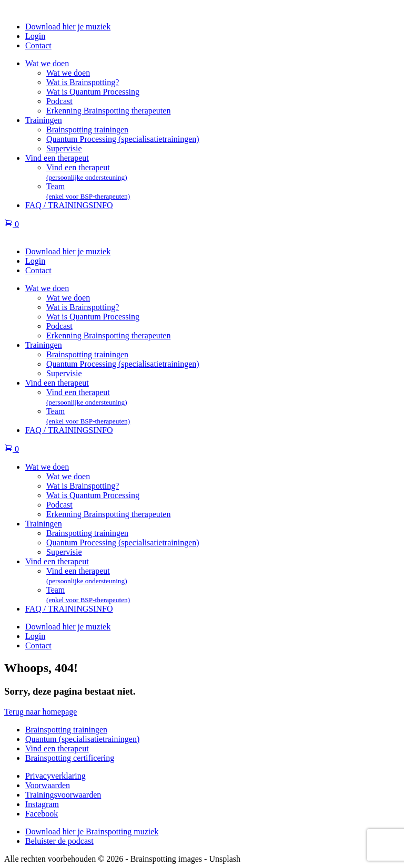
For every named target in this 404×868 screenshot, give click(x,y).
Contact (38, 45)
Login (35, 36)
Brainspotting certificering (70, 758)
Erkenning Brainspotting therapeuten (108, 111)
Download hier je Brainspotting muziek (92, 831)
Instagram (42, 804)
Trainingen (44, 120)
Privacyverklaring (55, 776)
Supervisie (64, 148)
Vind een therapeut (57, 158)
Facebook (42, 814)
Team (88, 191)
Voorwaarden (48, 785)
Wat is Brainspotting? (83, 82)
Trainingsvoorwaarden (63, 795)
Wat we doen (47, 63)
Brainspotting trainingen (87, 130)
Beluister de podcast (59, 841)
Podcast (59, 101)
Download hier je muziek (68, 27)
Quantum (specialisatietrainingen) (82, 739)
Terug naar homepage (41, 712)
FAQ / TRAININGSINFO (69, 205)
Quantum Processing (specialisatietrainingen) (123, 139)
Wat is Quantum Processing (93, 92)
